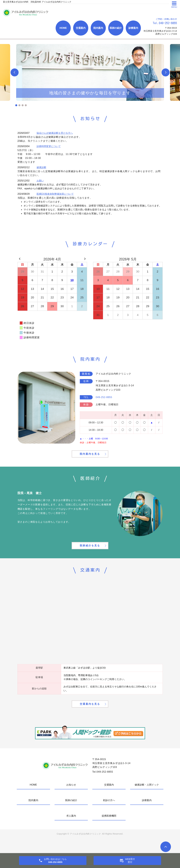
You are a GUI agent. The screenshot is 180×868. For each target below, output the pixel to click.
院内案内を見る (90, 458)
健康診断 (41, 167)
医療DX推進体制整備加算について (55, 194)
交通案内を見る (90, 718)
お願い (40, 181)
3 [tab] (23, 105)
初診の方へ (109, 815)
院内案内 (98, 28)
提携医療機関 (109, 831)
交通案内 (81, 28)
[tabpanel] (90, 72)
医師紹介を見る (90, 555)
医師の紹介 (116, 28)
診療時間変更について (49, 146)
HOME (63, 28)
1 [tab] (16, 105)
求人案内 (71, 831)
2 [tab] (19, 105)
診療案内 (133, 28)
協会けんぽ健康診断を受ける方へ (55, 133)
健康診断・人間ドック (147, 799)
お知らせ (71, 799)
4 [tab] (26, 105)
